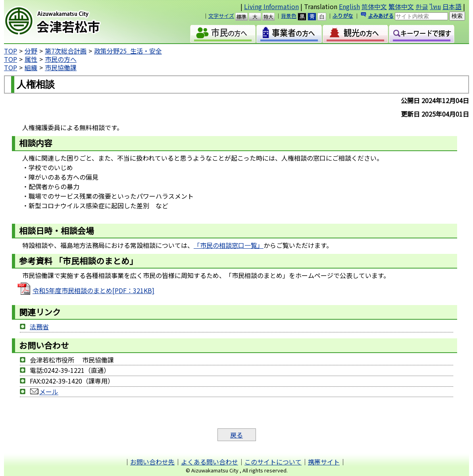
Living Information (271, 6)
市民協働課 (61, 67)
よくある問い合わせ (210, 462)
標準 (245, 17)
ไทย (435, 6)
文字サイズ (221, 16)
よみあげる (381, 16)
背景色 (289, 16)
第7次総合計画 (66, 51)
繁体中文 (401, 6)
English (349, 6)
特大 (272, 17)
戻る (236, 435)
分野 (31, 51)
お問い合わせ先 (152, 462)
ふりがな (343, 16)
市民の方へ (61, 59)
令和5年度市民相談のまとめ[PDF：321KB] (93, 290)
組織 (31, 67)
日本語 (452, 6)
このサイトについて (273, 462)
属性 (31, 59)
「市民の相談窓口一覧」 (229, 245)
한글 (422, 6)
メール (49, 392)
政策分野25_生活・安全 (128, 51)
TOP (11, 51)
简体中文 (374, 6)
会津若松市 (71, 22)
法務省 (39, 326)
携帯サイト (324, 462)
